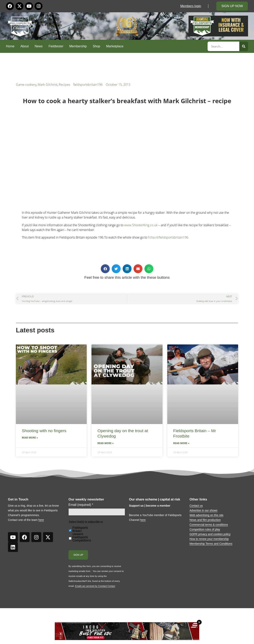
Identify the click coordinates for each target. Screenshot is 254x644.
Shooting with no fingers (44, 431)
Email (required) (81, 505)
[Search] (244, 46)
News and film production (205, 520)
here (41, 520)
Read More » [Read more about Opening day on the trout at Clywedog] (105, 443)
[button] (105, 269)
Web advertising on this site (206, 515)
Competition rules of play (205, 529)
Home (10, 46)
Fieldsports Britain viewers (80, 531)
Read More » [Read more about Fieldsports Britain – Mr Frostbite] (181, 443)
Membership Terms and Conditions (211, 544)
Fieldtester (56, 46)
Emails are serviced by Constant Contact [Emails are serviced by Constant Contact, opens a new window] (95, 586)
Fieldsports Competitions (82, 539)
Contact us (196, 506)
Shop (96, 46)
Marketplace (115, 46)
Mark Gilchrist (48, 85)
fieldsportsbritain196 (88, 85)
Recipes (64, 85)
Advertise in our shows (203, 510)
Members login (191, 6)
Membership (78, 46)
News (39, 46)
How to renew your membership (209, 539)
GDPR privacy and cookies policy (210, 534)
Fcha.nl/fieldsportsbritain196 (168, 237)
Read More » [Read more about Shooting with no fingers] (30, 438)
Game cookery (26, 85)
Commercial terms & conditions (209, 525)
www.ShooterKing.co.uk (141, 225)
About (25, 46)
